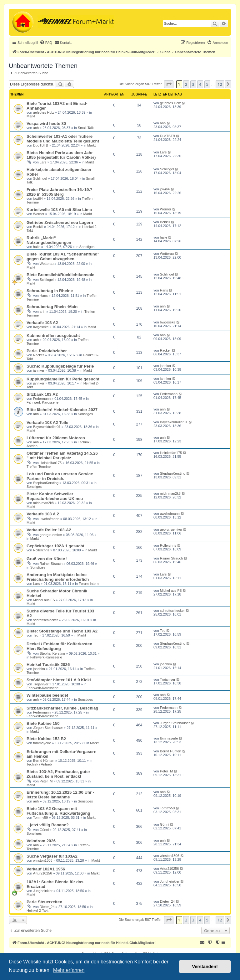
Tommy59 (41, 818)
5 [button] (207, 84)
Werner (39, 214)
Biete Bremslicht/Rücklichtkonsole (60, 275)
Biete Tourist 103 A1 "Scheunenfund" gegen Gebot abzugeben (63, 256)
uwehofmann (50, 519)
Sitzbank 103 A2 (42, 394)
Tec (36, 635)
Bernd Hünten (44, 761)
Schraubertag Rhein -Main (52, 307)
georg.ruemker (51, 535)
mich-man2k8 (43, 503)
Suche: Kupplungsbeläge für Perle (60, 366)
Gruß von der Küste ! (47, 559)
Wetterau (47, 264)
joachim (39, 669)
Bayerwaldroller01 (47, 427)
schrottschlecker (45, 620)
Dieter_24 (47, 907)
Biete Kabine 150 (43, 723)
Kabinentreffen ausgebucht (53, 335)
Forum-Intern (89, 584)
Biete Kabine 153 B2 (46, 739)
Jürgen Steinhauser (48, 728)
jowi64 (38, 199)
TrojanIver (41, 684)
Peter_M (46, 781)
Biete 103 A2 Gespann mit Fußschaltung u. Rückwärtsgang (58, 811)
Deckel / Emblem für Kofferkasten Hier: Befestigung (59, 646)
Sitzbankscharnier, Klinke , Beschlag (62, 708)
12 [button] (220, 84)
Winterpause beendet (47, 695)
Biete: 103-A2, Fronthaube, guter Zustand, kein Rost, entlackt (58, 774)
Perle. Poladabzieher (47, 351)
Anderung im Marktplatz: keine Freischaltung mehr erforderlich (58, 577)
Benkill (38, 227)
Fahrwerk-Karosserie (42, 402)
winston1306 (43, 860)
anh (36, 128)
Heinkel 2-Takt (37, 910)
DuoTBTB (41, 145)
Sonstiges (87, 247)
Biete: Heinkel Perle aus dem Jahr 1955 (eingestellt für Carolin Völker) (61, 155)
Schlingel (40, 178)
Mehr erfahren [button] (69, 970)
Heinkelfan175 (51, 463)
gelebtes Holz (44, 112)
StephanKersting (46, 483)
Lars (43, 162)
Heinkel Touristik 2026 (48, 665)
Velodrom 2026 (41, 841)
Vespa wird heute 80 (46, 124)
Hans (44, 296)
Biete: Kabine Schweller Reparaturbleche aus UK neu (55, 496)
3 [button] (193, 84)
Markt (31, 116)
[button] (169, 84)
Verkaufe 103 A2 (42, 323)
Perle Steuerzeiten (44, 902)
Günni (44, 830)
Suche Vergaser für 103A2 (52, 856)
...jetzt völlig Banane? (48, 825)
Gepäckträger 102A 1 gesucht (55, 546)
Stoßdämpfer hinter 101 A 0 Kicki (59, 680)
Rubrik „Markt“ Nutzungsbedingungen (49, 240)
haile (37, 247)
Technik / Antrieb (39, 764)
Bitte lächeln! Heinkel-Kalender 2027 (62, 410)
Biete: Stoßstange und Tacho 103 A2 (62, 631)
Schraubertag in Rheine (50, 291)
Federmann (42, 399)
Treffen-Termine (39, 467)
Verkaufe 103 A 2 (43, 514)
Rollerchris (41, 550)
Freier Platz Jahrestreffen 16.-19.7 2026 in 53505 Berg (59, 192)
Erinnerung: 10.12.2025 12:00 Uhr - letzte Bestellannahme (60, 795)
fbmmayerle (42, 743)
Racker (39, 355)
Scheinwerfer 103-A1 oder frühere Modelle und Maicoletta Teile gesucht (63, 139)
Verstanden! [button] (205, 967)
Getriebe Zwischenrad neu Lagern (60, 222)
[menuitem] (46, 43)
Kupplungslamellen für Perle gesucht (63, 379)
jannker (39, 370)
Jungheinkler (43, 891)
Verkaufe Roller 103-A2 (49, 530)
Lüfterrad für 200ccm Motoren (56, 438)
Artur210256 (43, 873)
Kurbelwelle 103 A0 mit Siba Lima (59, 210)
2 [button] (186, 84)
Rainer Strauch (51, 564)
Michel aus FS (44, 600)
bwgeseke (41, 327)
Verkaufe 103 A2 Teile (47, 423)
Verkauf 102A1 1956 (46, 869)
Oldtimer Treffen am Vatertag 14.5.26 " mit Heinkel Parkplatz (62, 456)
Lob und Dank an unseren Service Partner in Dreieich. (60, 476)
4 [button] (200, 84)
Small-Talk (86, 128)
